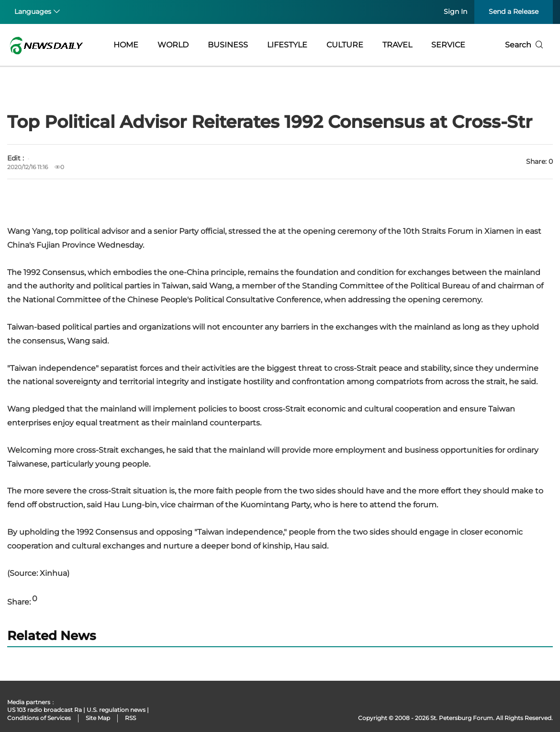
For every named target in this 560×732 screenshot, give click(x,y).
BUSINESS (228, 45)
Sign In (455, 11)
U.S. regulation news (116, 710)
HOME (126, 45)
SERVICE (448, 45)
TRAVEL (397, 45)
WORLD (173, 45)
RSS (130, 718)
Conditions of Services (39, 718)
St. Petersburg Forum (462, 718)
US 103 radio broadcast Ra (45, 710)
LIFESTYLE (287, 45)
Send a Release (514, 11)
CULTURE (345, 45)
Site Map (98, 718)
